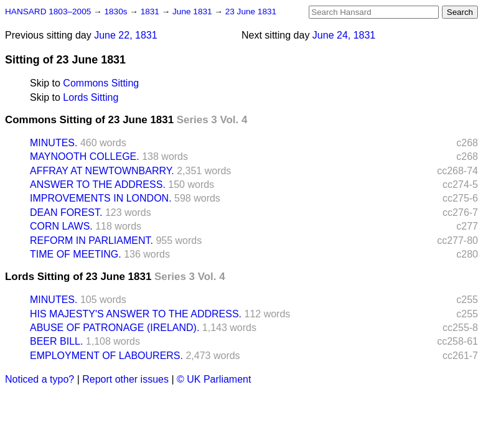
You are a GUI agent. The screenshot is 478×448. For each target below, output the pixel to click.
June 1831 (193, 12)
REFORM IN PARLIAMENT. (91, 240)
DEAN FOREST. (66, 212)
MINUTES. (54, 143)
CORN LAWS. (61, 226)
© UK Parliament (214, 379)
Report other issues (125, 379)
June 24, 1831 (344, 35)
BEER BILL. (56, 341)
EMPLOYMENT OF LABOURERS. (106, 356)
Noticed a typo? (40, 379)
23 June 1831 (251, 12)
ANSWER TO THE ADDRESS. (98, 184)
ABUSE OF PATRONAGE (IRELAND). (115, 328)
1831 (151, 12)
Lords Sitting (91, 97)
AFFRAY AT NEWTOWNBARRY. (102, 171)
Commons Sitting (101, 83)
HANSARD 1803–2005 (48, 12)
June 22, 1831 (125, 35)
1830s (117, 12)
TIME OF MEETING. (76, 254)
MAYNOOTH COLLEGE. (85, 156)
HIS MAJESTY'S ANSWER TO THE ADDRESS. (136, 314)
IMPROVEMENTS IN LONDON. (101, 198)
